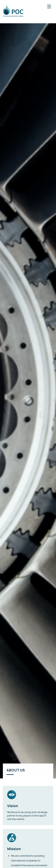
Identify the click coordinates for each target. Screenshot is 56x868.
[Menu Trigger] (49, 6)
